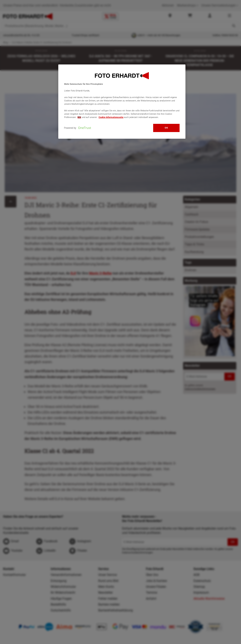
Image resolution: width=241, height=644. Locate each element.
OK (166, 128)
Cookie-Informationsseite (111, 117)
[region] (122, 102)
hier (79, 117)
